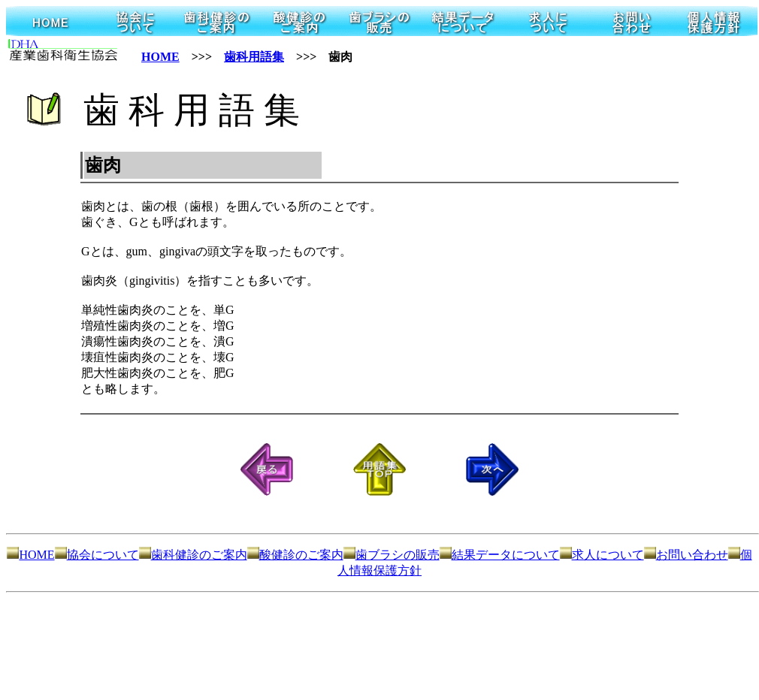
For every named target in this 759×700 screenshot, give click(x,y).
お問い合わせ (686, 555)
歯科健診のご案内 (193, 555)
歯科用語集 (254, 57)
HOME (160, 57)
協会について (97, 555)
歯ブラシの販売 (392, 555)
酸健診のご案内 (295, 555)
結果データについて (500, 555)
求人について (602, 555)
